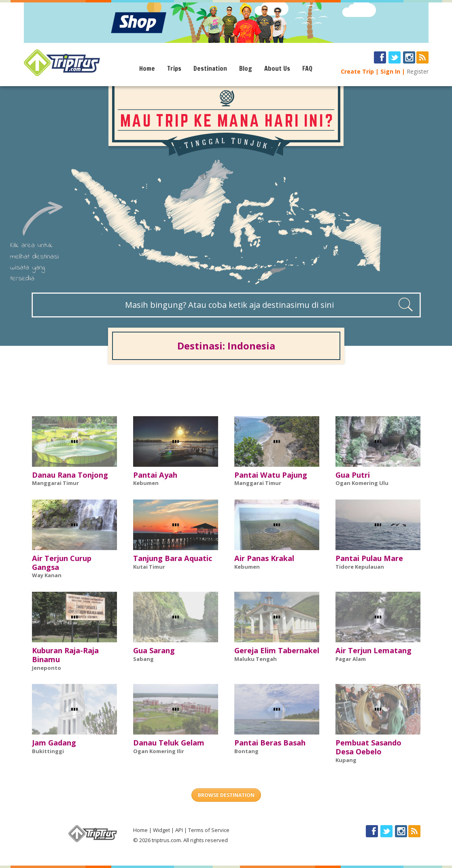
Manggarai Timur (55, 483)
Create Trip (357, 71)
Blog (246, 68)
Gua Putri (353, 475)
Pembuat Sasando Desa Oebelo (368, 747)
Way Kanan (47, 575)
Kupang (346, 760)
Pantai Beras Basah (270, 743)
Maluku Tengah (256, 659)
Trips (174, 68)
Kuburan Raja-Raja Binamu (65, 655)
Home (147, 68)
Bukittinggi (48, 751)
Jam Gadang (54, 743)
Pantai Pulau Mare (369, 558)
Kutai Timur (149, 567)
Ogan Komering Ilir (159, 751)
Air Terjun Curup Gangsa (62, 563)
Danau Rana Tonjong (70, 475)
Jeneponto (47, 668)
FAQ (307, 68)
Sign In (390, 71)
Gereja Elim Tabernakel (277, 650)
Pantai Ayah (155, 475)
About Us (277, 68)
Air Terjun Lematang (373, 650)
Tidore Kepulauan (360, 567)
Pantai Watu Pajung (271, 475)
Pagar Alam (351, 659)
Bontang (246, 751)
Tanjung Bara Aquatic (173, 558)
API (179, 830)
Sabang (143, 659)
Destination (210, 68)
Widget (161, 830)
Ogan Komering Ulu (362, 483)
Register (418, 71)
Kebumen (146, 483)
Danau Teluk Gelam (169, 743)
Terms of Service (209, 830)
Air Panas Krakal (264, 558)
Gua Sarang (154, 650)
